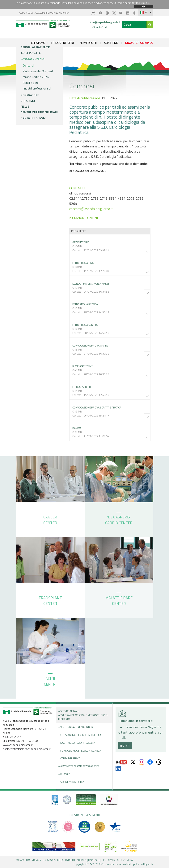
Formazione (30, 95)
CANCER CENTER (50, 519)
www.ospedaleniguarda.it (18, 745)
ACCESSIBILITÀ (125, 860)
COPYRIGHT (69, 860)
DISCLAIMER (108, 860)
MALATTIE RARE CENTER (119, 600)
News (25, 107)
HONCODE (94, 860)
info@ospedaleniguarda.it (105, 22)
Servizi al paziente (35, 47)
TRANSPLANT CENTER (50, 600)
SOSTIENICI (112, 43)
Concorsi (28, 65)
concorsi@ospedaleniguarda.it (91, 209)
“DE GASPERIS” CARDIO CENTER (119, 519)
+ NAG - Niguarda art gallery (77, 743)
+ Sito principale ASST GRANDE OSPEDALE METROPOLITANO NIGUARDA (83, 715)
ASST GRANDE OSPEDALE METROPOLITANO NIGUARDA (44, 13)
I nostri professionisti (37, 88)
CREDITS (82, 860)
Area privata (31, 53)
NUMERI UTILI (89, 43)
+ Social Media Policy (71, 782)
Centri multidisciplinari (39, 112)
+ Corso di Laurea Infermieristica (80, 735)
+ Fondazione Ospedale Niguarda (80, 750)
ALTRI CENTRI (50, 680)
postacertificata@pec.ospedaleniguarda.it (27, 749)
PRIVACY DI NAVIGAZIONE (46, 860)
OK (144, 6)
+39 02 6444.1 (99, 27)
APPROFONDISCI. (141, 3)
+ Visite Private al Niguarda (76, 727)
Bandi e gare (31, 83)
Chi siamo (28, 101)
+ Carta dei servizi (70, 758)
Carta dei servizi (34, 118)
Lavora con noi (33, 59)
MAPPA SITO (23, 860)
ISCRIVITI (125, 746)
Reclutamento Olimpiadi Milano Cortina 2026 (38, 74)
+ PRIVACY (64, 774)
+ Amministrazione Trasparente (79, 766)
